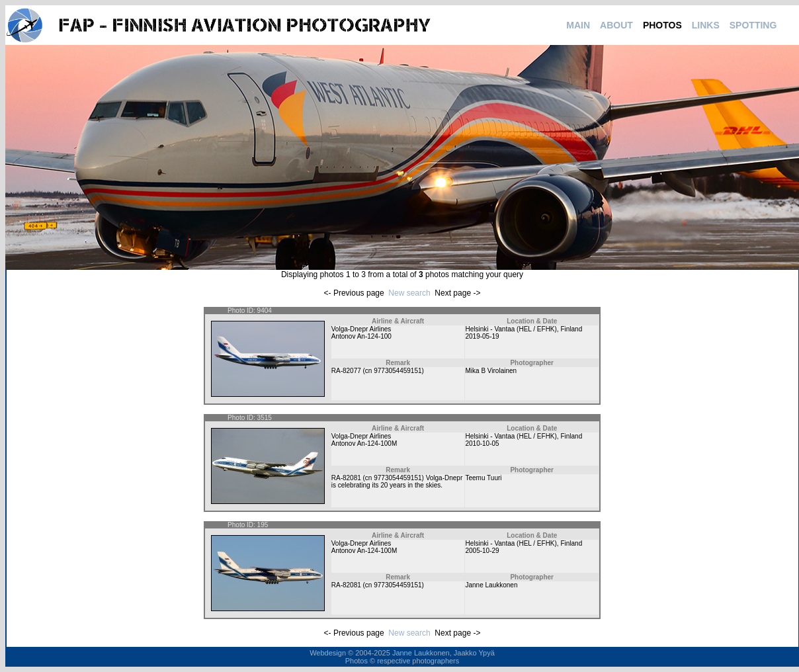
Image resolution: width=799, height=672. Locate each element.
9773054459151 (398, 371)
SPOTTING (753, 25)
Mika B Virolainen (491, 371)
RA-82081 (346, 478)
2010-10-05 (482, 443)
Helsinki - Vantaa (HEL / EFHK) (511, 329)
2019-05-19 (482, 336)
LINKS (706, 25)
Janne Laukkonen (491, 585)
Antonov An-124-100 (361, 336)
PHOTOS (662, 25)
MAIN (578, 25)
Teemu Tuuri (483, 478)
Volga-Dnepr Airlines (361, 329)
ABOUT (616, 25)
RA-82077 (346, 371)
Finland (571, 329)
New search (409, 293)
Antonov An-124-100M (364, 443)
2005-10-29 (482, 551)
